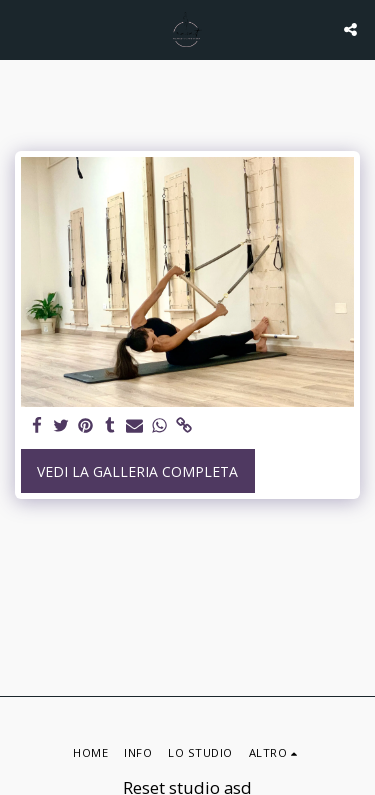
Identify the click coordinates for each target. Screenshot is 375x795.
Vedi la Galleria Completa (137, 471)
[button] (22, 28)
